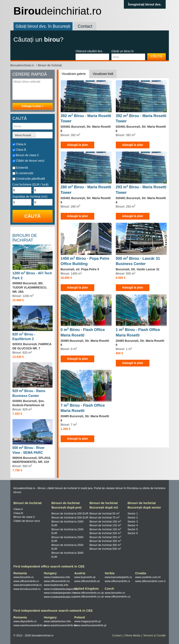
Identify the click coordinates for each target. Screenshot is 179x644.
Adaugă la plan (78, 145)
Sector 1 (133, 513)
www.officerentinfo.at (87, 581)
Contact (85, 26)
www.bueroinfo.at (85, 577)
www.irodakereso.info (57, 577)
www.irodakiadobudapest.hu (61, 589)
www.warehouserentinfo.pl (90, 625)
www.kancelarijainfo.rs (118, 577)
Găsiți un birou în (123, 51)
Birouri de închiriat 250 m (105, 537)
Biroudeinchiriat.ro (23, 65)
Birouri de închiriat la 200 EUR (70, 513)
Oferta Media (132, 635)
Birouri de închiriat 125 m (105, 525)
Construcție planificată (30, 179)
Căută (156, 56)
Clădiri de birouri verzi (30, 161)
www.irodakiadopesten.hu (59, 593)
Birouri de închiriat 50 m (105, 513)
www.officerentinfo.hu (57, 581)
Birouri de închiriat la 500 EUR (70, 518)
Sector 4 (133, 525)
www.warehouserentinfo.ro (30, 625)
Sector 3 (133, 522)
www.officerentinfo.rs (117, 581)
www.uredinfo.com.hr (148, 577)
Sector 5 (133, 529)
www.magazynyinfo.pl (87, 621)
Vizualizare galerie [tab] (74, 74)
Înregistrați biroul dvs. (145, 4)
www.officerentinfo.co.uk (89, 593)
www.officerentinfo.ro (26, 581)
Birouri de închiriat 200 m (105, 533)
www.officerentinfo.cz (118, 597)
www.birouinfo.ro (24, 577)
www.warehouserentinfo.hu (60, 625)
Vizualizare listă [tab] (103, 74)
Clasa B (21, 150)
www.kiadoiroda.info (56, 585)
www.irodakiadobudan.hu (59, 597)
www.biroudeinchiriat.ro (28, 585)
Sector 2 (133, 518)
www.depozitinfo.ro (25, 621)
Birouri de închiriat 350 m (105, 545)
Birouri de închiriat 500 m (105, 549)
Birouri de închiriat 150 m (105, 529)
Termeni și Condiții (154, 635)
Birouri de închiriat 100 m (105, 522)
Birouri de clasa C (28, 155)
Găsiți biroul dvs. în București (43, 26)
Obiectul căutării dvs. (89, 51)
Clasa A (21, 144)
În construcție (25, 173)
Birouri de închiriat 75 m (105, 518)
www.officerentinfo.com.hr (151, 581)
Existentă (22, 168)
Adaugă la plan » (32, 106)
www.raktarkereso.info (57, 621)
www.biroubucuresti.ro (27, 589)
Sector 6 (133, 533)
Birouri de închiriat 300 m (105, 541)
